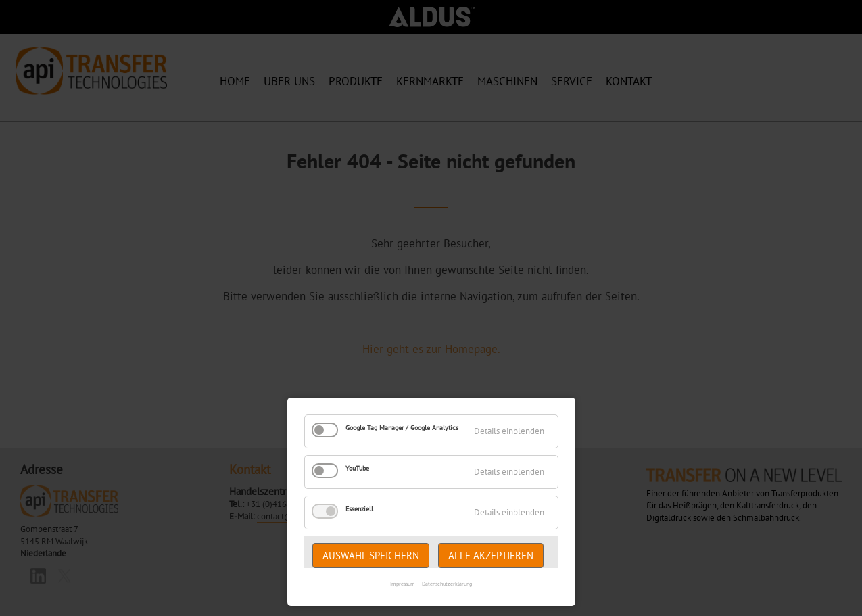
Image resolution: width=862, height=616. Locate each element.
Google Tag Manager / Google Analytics (402, 428)
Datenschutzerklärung (447, 584)
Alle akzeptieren (491, 555)
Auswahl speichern (371, 555)
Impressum (403, 584)
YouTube (357, 468)
